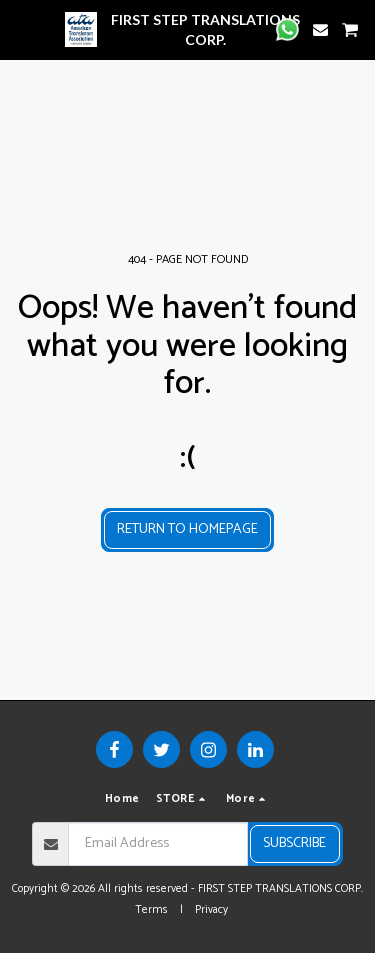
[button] (22, 28)
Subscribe (294, 843)
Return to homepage (187, 529)
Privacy (211, 910)
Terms (151, 910)
